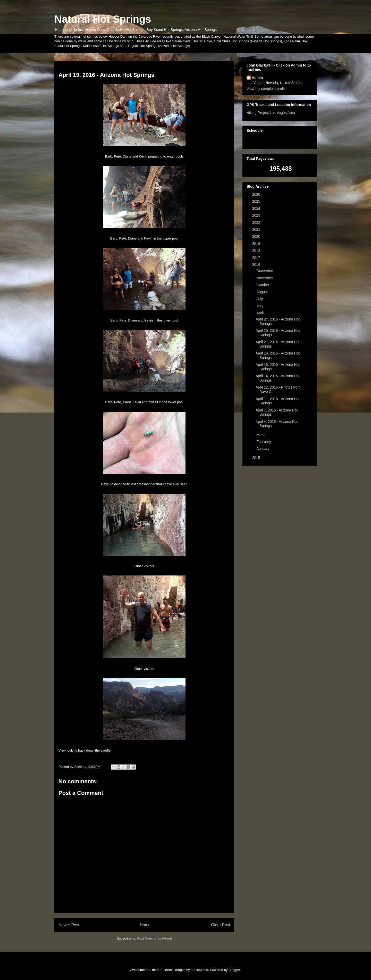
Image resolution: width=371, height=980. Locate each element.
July (260, 299)
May (260, 306)
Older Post (221, 925)
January (263, 449)
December (265, 271)
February (264, 442)
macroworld (199, 970)
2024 (257, 208)
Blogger (234, 970)
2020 (257, 236)
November (265, 278)
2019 (257, 244)
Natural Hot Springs (103, 19)
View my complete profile (267, 89)
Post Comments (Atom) (154, 938)
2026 (257, 194)
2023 (257, 215)
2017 (257, 258)
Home (145, 925)
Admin (257, 78)
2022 (257, 223)
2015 (257, 458)
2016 (257, 265)
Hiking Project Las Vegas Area (271, 113)
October (263, 285)
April (260, 313)
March (262, 435)
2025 (257, 201)
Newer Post (69, 925)
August (262, 292)
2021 (257, 229)
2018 (257, 251)
